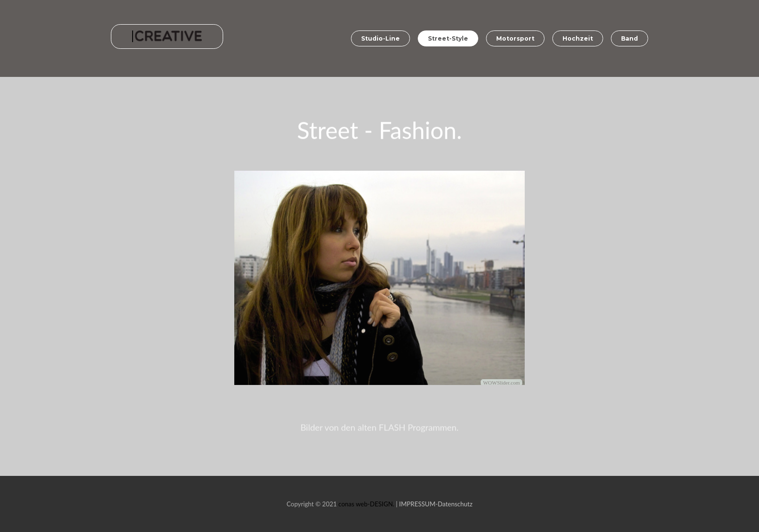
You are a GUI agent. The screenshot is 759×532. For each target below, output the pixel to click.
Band (630, 38)
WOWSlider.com (501, 384)
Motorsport (515, 38)
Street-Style (448, 38)
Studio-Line (380, 38)
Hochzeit (578, 38)
